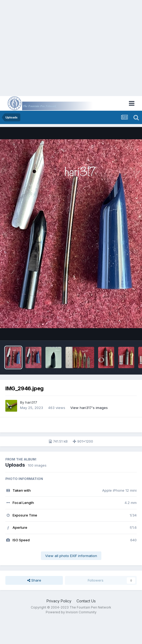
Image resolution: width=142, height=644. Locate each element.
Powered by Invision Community (71, 612)
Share (34, 580)
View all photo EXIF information (71, 556)
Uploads (15, 465)
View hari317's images (89, 408)
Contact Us (86, 601)
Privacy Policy (59, 601)
